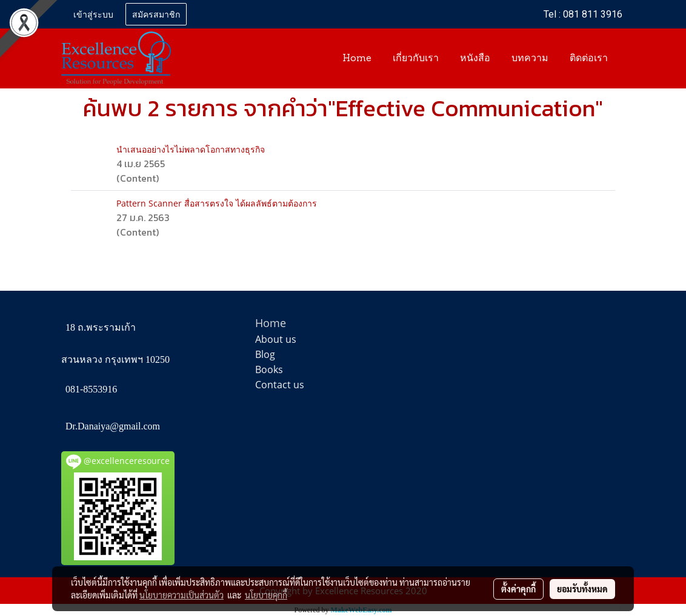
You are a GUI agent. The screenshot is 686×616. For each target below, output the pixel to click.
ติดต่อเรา (589, 59)
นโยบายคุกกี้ (266, 595)
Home (357, 59)
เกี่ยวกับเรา (416, 59)
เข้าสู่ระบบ (93, 14)
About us (276, 339)
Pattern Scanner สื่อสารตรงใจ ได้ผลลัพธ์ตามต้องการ (217, 203)
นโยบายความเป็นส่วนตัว (181, 595)
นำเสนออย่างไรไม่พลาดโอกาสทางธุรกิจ (191, 149)
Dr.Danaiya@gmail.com (113, 426)
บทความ (530, 59)
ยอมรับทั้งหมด (582, 589)
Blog (265, 354)
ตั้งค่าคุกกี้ (518, 589)
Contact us (280, 385)
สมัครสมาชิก (156, 14)
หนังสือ (475, 59)
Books (269, 369)
